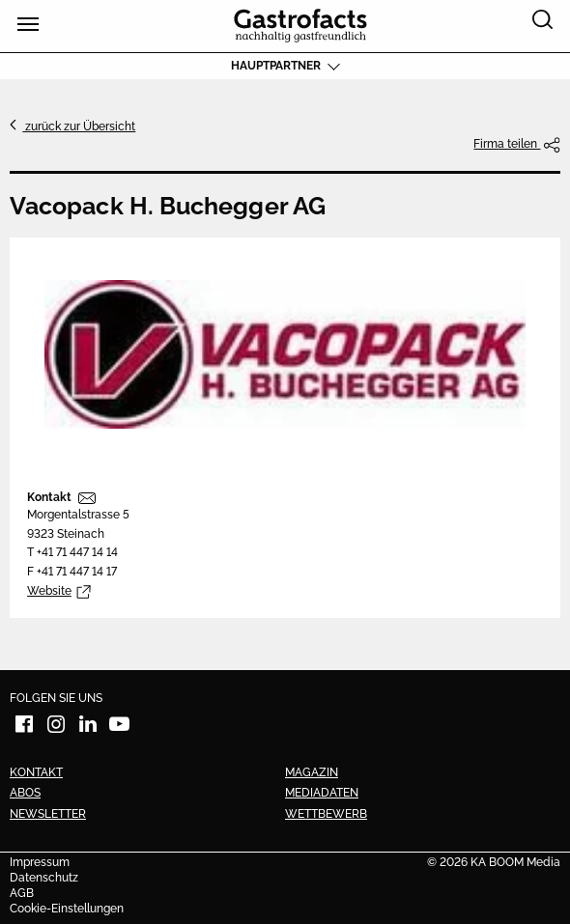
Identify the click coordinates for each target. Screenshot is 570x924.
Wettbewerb (326, 814)
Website (49, 591)
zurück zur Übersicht (79, 126)
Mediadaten (322, 793)
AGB (22, 894)
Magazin (312, 772)
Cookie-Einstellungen (67, 910)
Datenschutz (44, 879)
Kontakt (49, 497)
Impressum (40, 863)
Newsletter (48, 814)
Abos (25, 793)
